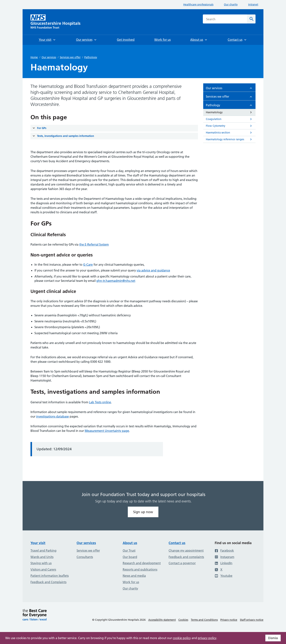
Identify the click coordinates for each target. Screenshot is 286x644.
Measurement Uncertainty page (107, 431)
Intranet (253, 5)
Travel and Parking (43, 550)
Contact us (177, 543)
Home (34, 57)
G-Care (88, 265)
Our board (130, 557)
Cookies (183, 620)
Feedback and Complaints (48, 582)
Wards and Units (42, 557)
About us (130, 543)
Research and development (142, 563)
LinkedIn (224, 563)
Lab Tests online (100, 402)
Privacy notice (229, 620)
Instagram (224, 557)
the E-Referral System (94, 244)
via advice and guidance (153, 270)
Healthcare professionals (198, 5)
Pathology (91, 57)
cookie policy (182, 638)
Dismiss (273, 638)
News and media (134, 576)
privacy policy (207, 638)
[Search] (251, 19)
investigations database (52, 416)
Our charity (231, 5)
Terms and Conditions (204, 620)
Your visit (38, 543)
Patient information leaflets (50, 576)
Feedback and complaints (186, 557)
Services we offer (70, 57)
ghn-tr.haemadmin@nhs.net (116, 281)
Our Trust (129, 550)
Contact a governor (182, 563)
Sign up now (143, 512)
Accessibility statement (162, 620)
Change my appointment (186, 550)
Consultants (85, 557)
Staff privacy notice (252, 620)
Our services (49, 57)
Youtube (224, 576)
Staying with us (41, 563)
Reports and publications (140, 569)
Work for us (131, 582)
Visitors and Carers (43, 569)
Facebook (224, 550)
